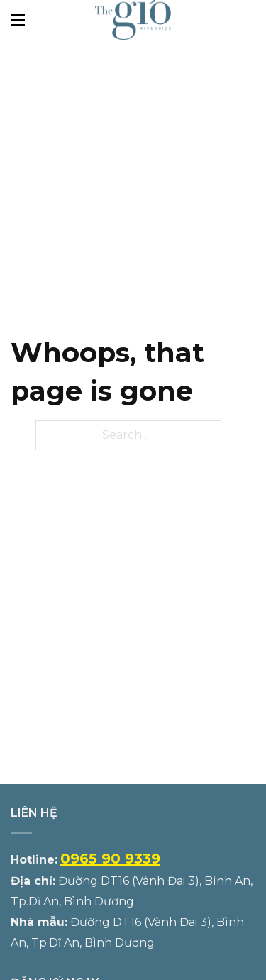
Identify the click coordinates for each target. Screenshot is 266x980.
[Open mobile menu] (18, 20)
